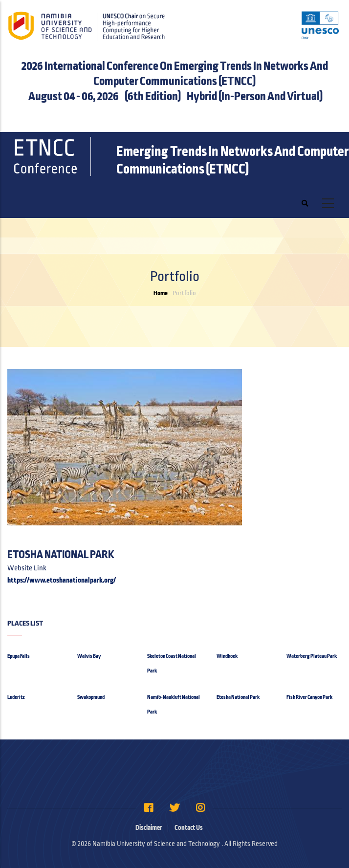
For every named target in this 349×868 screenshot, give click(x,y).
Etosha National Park (238, 697)
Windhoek (227, 656)
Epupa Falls (19, 656)
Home (161, 293)
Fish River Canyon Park (309, 697)
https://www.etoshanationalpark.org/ (62, 580)
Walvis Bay (89, 656)
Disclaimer (149, 828)
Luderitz (16, 697)
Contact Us (189, 828)
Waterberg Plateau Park (312, 656)
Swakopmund (91, 697)
